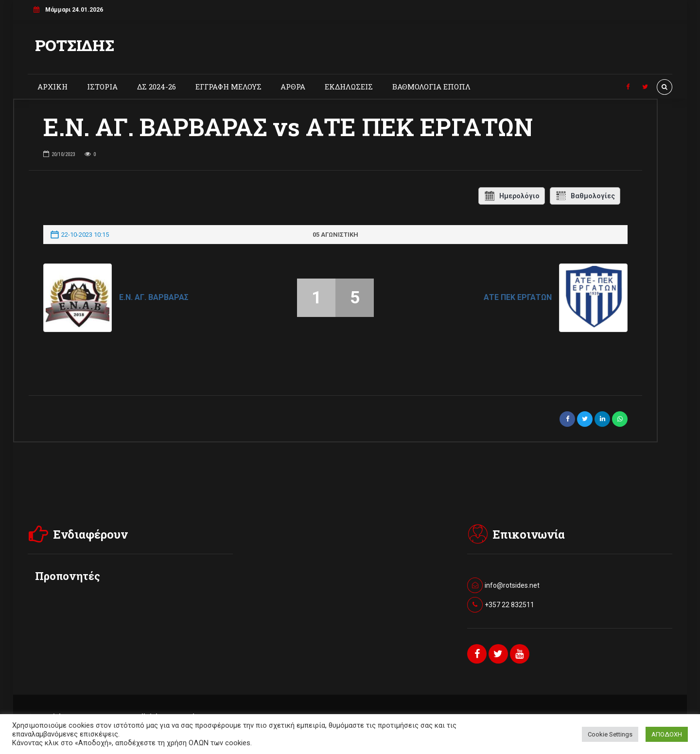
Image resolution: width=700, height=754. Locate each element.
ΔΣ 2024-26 (157, 87)
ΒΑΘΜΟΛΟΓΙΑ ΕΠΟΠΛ (431, 87)
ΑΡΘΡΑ (293, 87)
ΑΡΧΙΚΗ (52, 87)
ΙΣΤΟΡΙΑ (102, 87)
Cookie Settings (610, 734)
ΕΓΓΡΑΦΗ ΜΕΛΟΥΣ (228, 87)
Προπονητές (68, 576)
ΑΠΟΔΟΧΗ (667, 734)
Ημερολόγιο (512, 196)
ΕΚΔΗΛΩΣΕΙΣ (349, 87)
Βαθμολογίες (585, 196)
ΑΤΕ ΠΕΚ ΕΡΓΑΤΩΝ (518, 297)
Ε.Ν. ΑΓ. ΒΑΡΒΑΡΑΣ (154, 297)
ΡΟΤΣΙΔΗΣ (75, 45)
